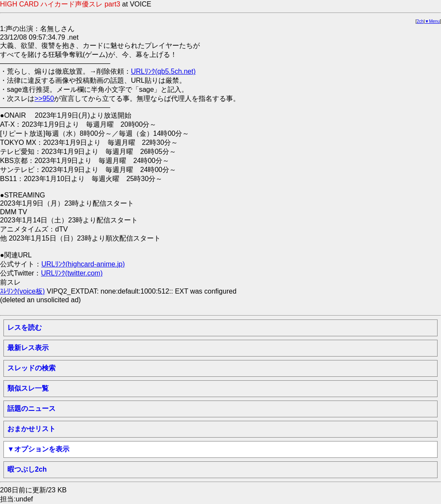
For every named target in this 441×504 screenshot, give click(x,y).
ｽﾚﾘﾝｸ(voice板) (22, 291)
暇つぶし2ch (27, 469)
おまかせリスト (31, 429)
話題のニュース (31, 409)
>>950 (44, 99)
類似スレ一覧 (28, 388)
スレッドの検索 (31, 368)
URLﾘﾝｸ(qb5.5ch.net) (163, 71)
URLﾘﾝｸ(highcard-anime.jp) (83, 264)
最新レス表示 (28, 348)
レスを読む (25, 327)
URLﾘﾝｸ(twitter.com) (72, 273)
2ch (420, 21)
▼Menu (432, 21)
